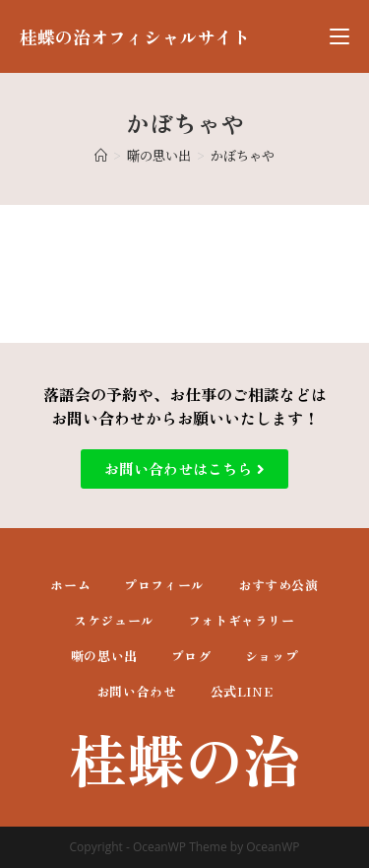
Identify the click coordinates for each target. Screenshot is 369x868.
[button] (184, 469)
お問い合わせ (137, 691)
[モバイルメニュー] (339, 36)
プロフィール (164, 585)
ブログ (191, 656)
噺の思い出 (104, 656)
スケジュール (114, 620)
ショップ (272, 656)
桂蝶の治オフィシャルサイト (135, 36)
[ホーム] (101, 155)
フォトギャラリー (242, 620)
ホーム (70, 585)
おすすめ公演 (278, 585)
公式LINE (242, 691)
